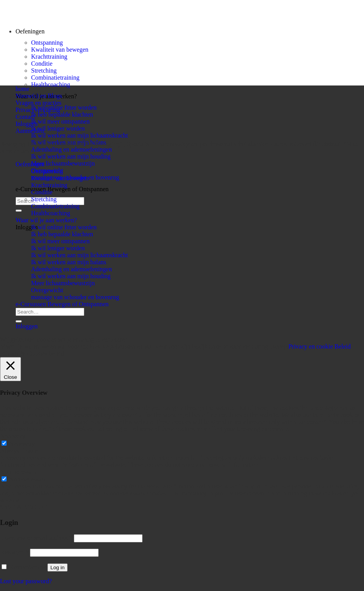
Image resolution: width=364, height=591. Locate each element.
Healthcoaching (51, 85)
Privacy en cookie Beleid (319, 346)
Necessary (22, 444)
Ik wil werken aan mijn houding (71, 156)
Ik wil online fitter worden (64, 107)
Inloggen (27, 124)
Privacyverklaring (38, 110)
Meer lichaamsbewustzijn (63, 163)
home (23, 89)
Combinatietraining (55, 78)
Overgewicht (47, 290)
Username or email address (36, 538)
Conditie (42, 64)
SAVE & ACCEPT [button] (24, 507)
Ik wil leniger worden (58, 128)
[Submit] (19, 211)
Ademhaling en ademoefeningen (71, 149)
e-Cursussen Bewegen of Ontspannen (62, 189)
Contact (25, 117)
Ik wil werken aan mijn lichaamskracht (79, 135)
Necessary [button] (13, 436)
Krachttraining (49, 57)
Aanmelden (30, 131)
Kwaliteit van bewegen (60, 50)
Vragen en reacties (38, 103)
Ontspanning (47, 43)
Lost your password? (26, 581)
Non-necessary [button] (18, 472)
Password (14, 552)
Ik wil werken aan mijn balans (69, 262)
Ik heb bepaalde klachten (62, 114)
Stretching (44, 71)
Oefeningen (30, 164)
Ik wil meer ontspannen (60, 121)
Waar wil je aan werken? (46, 220)
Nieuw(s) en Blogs (39, 96)
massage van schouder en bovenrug (75, 297)
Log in (57, 567)
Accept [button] (280, 346)
